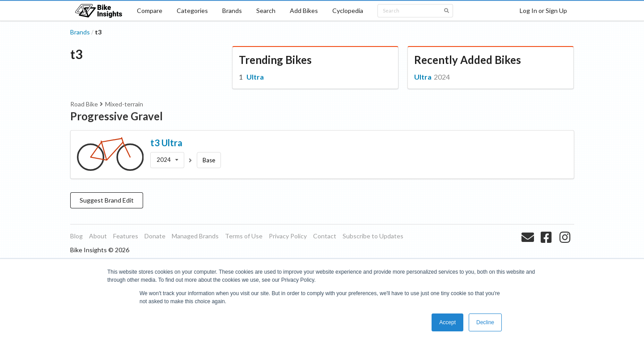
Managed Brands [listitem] (195, 236)
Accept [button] (447, 322)
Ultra (255, 77)
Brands (232, 11)
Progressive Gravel (117, 116)
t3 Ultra (166, 143)
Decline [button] (485, 322)
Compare (150, 11)
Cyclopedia (348, 11)
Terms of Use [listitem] (244, 236)
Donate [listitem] (155, 236)
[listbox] (167, 160)
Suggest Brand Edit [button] (107, 200)
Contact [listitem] (325, 236)
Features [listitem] (126, 236)
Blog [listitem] (76, 236)
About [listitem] (98, 236)
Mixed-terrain (124, 104)
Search (266, 11)
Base (209, 160)
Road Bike (84, 104)
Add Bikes (304, 11)
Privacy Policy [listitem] (288, 236)
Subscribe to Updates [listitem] (373, 236)
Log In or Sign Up (543, 11)
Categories (192, 11)
